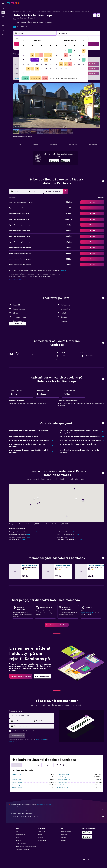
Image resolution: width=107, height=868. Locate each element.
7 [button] (41, 55)
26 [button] (32, 69)
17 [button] (23, 64)
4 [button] (28, 55)
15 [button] (46, 60)
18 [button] (28, 64)
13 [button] (37, 60)
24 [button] (23, 69)
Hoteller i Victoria (62, 785)
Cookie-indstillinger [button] (15, 279)
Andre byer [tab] (17, 765)
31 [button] (24, 73)
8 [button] (46, 55)
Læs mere (63, 271)
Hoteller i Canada (40, 11)
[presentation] (65, 161)
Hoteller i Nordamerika (27, 11)
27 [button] (37, 69)
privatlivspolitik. (13, 741)
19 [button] (33, 64)
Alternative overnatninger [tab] (32, 765)
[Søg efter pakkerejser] (3, 20)
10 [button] (23, 60)
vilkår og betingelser (41, 739)
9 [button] (50, 55)
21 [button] (41, 64)
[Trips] (3, 26)
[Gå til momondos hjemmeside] (13, 3)
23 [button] (50, 64)
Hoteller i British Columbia (53, 11)
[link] (57, 625)
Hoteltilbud (16, 11)
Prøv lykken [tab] (48, 765)
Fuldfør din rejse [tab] (60, 765)
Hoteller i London (62, 788)
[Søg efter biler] (3, 16)
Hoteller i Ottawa (62, 782)
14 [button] (41, 60)
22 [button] (46, 64)
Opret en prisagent (87, 613)
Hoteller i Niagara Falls (64, 780)
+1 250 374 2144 (19, 24)
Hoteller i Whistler (17, 782)
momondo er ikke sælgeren (58, 810)
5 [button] (33, 55)
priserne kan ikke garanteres (44, 805)
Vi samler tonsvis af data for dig (58, 813)
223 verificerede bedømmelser (32, 27)
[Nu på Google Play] (54, 161)
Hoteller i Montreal (17, 777)
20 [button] (37, 64)
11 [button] (28, 60)
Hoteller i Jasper (17, 785)
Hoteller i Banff (16, 780)
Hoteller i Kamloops (68, 11)
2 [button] (50, 51)
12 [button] (33, 60)
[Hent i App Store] (65, 161)
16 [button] (50, 60)
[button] (3, 3)
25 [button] (28, 69)
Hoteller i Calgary (62, 777)
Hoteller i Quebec (17, 788)
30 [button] (50, 69)
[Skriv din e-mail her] (34, 726)
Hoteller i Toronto (17, 774)
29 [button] (46, 69)
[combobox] (34, 716)
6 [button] (37, 55)
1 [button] (46, 51)
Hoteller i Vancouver (63, 774)
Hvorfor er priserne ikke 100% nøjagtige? (58, 817)
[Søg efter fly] (3, 9)
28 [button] (41, 69)
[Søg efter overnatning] (3, 13)
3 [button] (24, 55)
